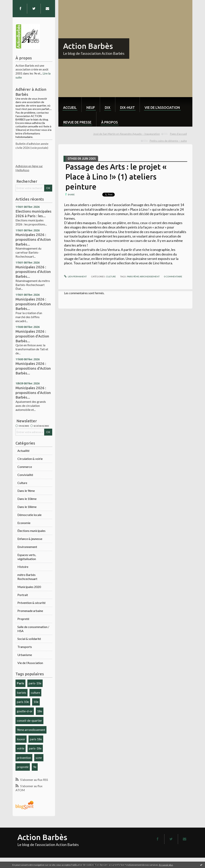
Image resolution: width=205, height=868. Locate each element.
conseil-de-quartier (29, 720)
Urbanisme (25, 655)
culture (35, 692)
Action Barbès (88, 46)
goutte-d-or (25, 711)
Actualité (23, 451)
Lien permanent (75, 276)
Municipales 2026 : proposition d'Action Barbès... (32, 336)
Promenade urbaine (30, 611)
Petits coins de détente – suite (168, 141)
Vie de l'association (162, 107)
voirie (21, 748)
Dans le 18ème (27, 507)
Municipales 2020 (29, 587)
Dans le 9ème (26, 491)
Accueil (70, 107)
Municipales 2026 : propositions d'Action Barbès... (33, 239)
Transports (25, 647)
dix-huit (127, 107)
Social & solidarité (29, 639)
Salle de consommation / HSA (33, 629)
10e (36, 702)
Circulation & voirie (30, 459)
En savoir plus (166, 865)
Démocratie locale (29, 515)
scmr (39, 758)
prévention (24, 758)
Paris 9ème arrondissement (143, 276)
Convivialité (25, 475)
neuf (91, 107)
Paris (20, 683)
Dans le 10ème (27, 499)
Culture (22, 483)
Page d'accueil (178, 134)
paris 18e (36, 739)
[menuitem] (70, 104)
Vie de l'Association (30, 663)
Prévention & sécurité (31, 603)
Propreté (23, 619)
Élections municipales (31, 531)
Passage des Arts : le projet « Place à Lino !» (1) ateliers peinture (116, 177)
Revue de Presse (77, 122)
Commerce (25, 467)
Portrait (23, 595)
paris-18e (35, 748)
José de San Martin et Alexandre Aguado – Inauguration (126, 134)
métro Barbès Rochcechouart (27, 577)
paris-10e (35, 683)
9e (35, 767)
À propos (109, 122)
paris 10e (23, 702)
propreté (23, 767)
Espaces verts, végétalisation (27, 557)
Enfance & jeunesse (30, 539)
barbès (22, 692)
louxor (21, 739)
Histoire (23, 567)
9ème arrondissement (31, 730)
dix (108, 107)
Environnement (27, 547)
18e (40, 711)
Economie (24, 523)
